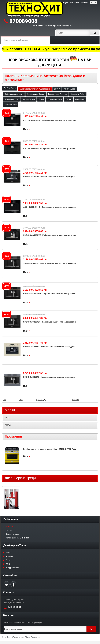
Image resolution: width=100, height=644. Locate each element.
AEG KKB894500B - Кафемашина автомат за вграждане (49, 207)
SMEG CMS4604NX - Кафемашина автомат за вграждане (50, 235)
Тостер (68, 99)
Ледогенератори (11, 99)
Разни (41, 99)
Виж (26, 129)
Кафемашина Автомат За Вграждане (35, 89)
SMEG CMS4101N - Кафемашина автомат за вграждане (49, 177)
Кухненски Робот (78, 94)
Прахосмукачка (28, 99)
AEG (7, 418)
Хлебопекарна (11, 104)
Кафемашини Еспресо (58, 94)
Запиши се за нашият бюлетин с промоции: (23, 623)
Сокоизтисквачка (55, 99)
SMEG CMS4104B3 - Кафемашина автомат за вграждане (50, 322)
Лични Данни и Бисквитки (17, 538)
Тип (5, 400)
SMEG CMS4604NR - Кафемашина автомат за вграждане (50, 294)
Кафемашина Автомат (14, 94)
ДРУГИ (57, 89)
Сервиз (85, 2)
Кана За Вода (70, 89)
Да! (91, 629)
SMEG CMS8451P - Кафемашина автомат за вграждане (49, 347)
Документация (12, 534)
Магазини (75, 2)
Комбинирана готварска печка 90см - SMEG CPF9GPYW (50, 449)
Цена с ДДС (41, 400)
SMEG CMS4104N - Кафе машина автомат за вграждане (49, 263)
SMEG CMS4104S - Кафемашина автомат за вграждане (49, 377)
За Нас (9, 530)
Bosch (8, 560)
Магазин (75, 400)
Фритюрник (80, 99)
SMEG (8, 425)
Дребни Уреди (10, 88)
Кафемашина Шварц (36, 94)
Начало (9, 526)
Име (21, 400)
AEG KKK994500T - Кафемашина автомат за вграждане (49, 148)
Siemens (10, 556)
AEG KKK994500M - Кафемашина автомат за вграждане (50, 120)
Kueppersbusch (12, 568)
